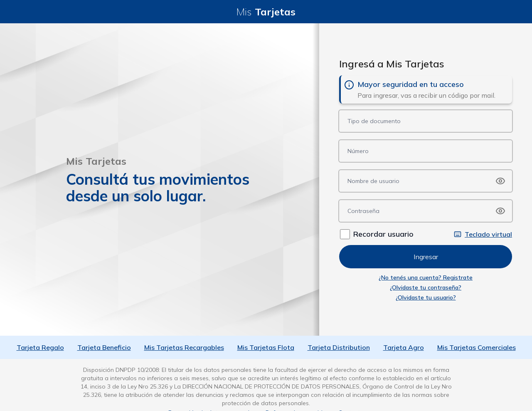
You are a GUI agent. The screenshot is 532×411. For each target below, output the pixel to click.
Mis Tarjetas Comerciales (477, 347)
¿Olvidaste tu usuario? (426, 297)
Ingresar (426, 257)
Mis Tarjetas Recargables (184, 347)
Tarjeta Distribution (339, 347)
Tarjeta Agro (404, 347)
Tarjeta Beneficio (104, 347)
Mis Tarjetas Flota (266, 347)
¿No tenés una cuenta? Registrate (426, 277)
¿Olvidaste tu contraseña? (426, 287)
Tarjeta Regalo (40, 347)
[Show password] (500, 181)
